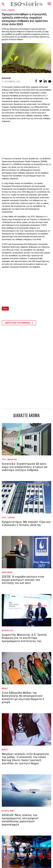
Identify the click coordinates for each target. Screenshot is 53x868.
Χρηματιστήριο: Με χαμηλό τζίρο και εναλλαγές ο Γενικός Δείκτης (26, 523)
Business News (8, 811)
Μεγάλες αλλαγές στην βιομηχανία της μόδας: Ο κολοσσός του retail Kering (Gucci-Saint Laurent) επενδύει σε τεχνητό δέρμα (25, 759)
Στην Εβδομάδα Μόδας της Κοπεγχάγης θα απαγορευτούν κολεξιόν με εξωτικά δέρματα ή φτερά (23, 697)
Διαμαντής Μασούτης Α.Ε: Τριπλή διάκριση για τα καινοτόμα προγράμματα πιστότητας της (24, 638)
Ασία (6, 309)
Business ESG (7, 630)
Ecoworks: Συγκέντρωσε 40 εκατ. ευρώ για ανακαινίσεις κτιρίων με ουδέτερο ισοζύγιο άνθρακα (25, 467)
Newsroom (6, 78)
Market (5, 688)
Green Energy (7, 572)
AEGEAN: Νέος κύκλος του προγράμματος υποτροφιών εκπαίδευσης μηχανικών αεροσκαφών (20, 820)
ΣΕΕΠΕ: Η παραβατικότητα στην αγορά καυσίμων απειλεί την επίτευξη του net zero (23, 580)
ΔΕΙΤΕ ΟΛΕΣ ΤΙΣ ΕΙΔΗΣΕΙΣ (19, 323)
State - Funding (8, 10)
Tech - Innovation (9, 459)
